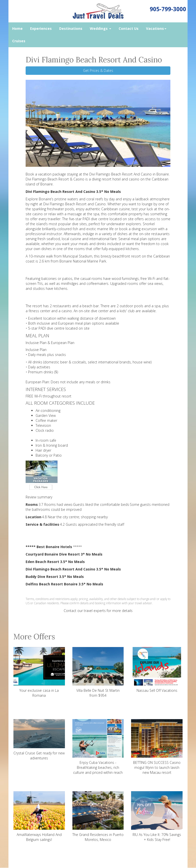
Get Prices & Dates (98, 70)
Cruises (19, 41)
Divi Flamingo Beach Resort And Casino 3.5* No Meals (73, 192)
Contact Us (129, 28)
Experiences (41, 28)
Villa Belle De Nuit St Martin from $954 (98, 672)
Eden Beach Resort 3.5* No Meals (55, 562)
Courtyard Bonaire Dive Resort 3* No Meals (64, 554)
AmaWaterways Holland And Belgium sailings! (39, 817)
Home (17, 28)
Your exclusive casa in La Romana (39, 672)
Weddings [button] (100, 28)
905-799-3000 (168, 9)
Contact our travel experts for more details (98, 611)
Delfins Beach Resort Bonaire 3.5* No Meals (64, 584)
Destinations (71, 28)
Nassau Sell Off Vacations (157, 670)
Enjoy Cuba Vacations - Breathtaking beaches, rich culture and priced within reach (98, 747)
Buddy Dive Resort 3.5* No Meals (55, 577)
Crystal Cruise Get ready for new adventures (39, 740)
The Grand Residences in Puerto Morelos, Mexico (98, 817)
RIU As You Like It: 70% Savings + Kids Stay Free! (157, 817)
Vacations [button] (156, 28)
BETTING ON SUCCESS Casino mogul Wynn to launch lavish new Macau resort (157, 747)
